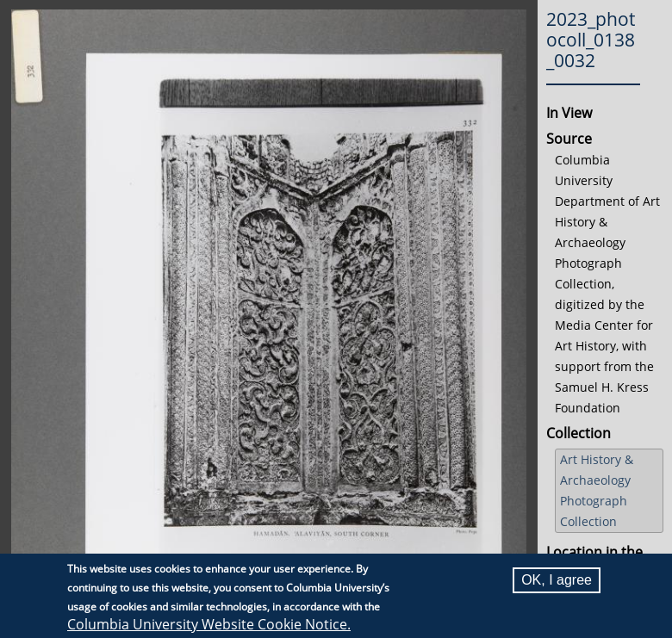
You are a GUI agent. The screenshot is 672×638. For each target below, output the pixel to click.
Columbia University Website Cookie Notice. (209, 625)
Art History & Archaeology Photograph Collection (597, 490)
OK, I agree (557, 581)
